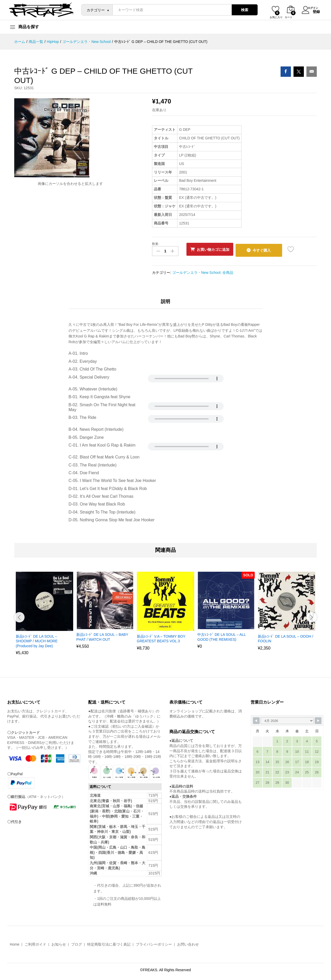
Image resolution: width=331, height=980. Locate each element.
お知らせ (59, 943)
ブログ (77, 943)
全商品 (228, 271)
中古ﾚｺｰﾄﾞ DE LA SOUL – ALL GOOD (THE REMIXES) (221, 635)
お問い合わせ (188, 943)
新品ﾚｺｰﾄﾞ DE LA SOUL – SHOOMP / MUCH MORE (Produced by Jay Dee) (37, 639)
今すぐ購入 (269, 249)
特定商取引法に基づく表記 (109, 943)
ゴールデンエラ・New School (196, 271)
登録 (313, 11)
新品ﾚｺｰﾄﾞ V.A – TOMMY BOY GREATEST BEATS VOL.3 (161, 637)
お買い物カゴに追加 (216, 250)
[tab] (165, 302)
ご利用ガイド (35, 943)
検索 (242, 10)
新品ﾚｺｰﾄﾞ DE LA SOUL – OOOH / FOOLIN (285, 637)
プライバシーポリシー (154, 943)
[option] (44, 615)
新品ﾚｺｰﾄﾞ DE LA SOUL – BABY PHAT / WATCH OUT (102, 635)
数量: (156, 244)
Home (15, 943)
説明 (165, 300)
